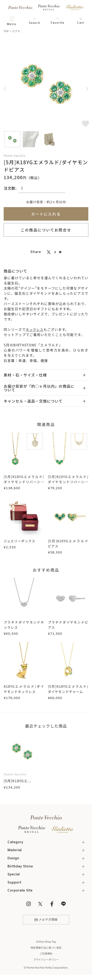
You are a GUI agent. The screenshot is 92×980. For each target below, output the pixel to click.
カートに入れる (46, 214)
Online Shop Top (46, 943)
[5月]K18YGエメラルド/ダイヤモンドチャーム (68, 689)
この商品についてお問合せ (46, 230)
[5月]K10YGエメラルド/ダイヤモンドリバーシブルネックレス (68, 482)
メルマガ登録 (46, 921)
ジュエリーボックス (20, 541)
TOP (6, 31)
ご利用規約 (46, 954)
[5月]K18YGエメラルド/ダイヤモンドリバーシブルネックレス (24, 482)
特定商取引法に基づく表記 (46, 948)
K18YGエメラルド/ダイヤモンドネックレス (24, 689)
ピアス (17, 31)
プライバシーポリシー (46, 960)
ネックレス (35, 329)
